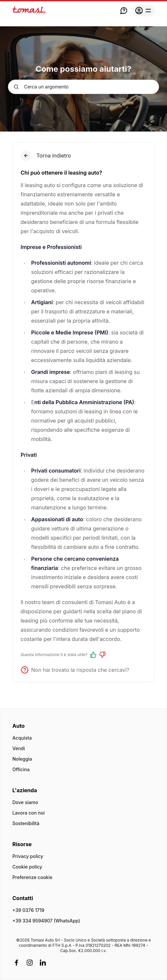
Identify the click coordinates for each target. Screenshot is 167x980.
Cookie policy (28, 867)
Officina (21, 769)
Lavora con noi (29, 813)
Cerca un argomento (41, 87)
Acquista (22, 738)
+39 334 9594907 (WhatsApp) (46, 921)
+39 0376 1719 (28, 910)
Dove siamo (25, 802)
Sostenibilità (26, 823)
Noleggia (22, 759)
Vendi (19, 748)
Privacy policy (28, 856)
